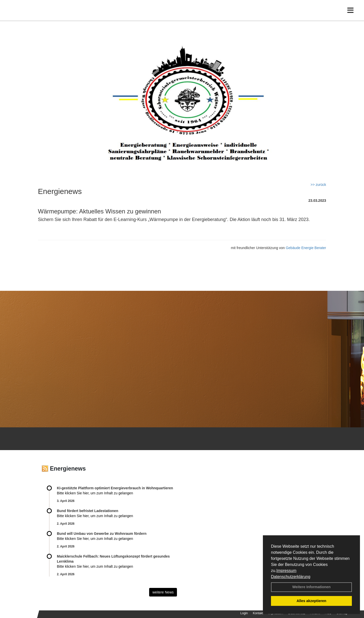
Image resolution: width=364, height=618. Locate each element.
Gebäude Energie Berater (306, 248)
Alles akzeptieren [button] (311, 601)
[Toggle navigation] (350, 15)
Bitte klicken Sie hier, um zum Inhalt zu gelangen (95, 493)
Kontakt (258, 613)
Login (244, 613)
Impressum (286, 571)
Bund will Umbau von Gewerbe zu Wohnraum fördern (102, 534)
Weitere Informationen (311, 587)
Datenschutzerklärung (291, 577)
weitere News (163, 592)
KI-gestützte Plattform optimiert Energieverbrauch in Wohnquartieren (115, 488)
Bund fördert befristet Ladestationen (88, 511)
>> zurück (318, 185)
